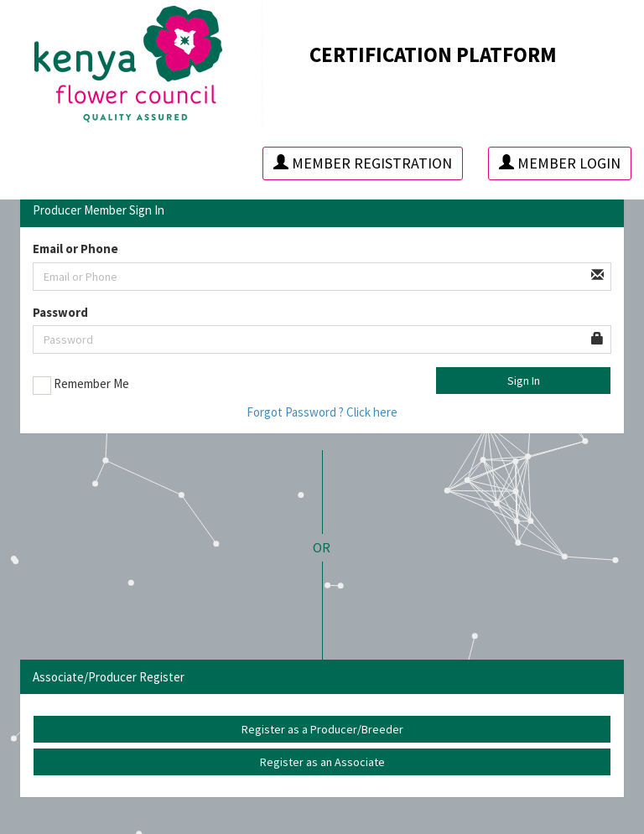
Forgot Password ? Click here (322, 412)
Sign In (524, 381)
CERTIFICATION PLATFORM (433, 54)
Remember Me (81, 385)
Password (60, 312)
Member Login (560, 163)
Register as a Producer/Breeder (322, 729)
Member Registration (363, 163)
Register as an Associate (322, 762)
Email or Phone (75, 249)
